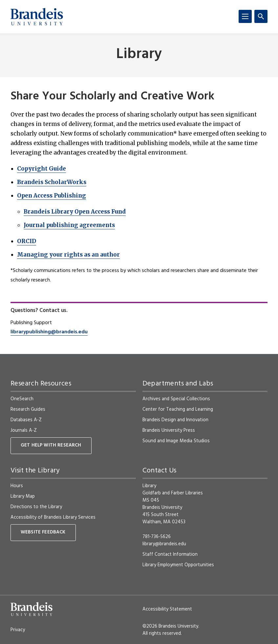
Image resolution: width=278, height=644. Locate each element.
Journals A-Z (24, 430)
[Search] (261, 16)
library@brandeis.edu (164, 544)
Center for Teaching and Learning (178, 409)
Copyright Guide (42, 169)
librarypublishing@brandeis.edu (49, 332)
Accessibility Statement (167, 609)
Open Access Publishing (52, 196)
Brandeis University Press (169, 430)
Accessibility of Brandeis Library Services (53, 517)
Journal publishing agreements (69, 225)
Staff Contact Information (170, 554)
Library (139, 55)
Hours (17, 486)
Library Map (23, 496)
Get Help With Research (51, 445)
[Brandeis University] (37, 17)
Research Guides (28, 409)
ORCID (27, 241)
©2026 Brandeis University (170, 626)
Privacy (18, 630)
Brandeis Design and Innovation (175, 420)
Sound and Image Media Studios (176, 441)
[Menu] (245, 16)
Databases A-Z (26, 420)
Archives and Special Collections (176, 399)
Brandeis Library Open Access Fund (75, 212)
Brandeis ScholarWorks (52, 182)
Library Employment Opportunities (178, 565)
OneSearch (22, 399)
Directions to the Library (36, 507)
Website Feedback (43, 532)
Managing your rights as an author (68, 255)
